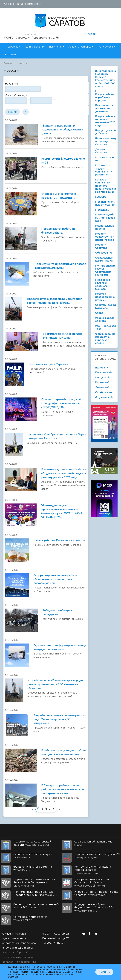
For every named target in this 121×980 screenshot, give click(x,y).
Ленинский (102, 387)
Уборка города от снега (105, 319)
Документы (55, 47)
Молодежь (102, 210)
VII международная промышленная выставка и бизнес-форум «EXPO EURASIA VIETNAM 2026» (62, 511)
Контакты (10, 55)
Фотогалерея (105, 47)
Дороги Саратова (101, 151)
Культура (101, 197)
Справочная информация (22, 4)
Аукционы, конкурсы (80, 47)
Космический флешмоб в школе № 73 (63, 161)
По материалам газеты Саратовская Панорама (105, 270)
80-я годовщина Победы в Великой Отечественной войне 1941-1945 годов (105, 79)
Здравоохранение (105, 159)
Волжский (102, 368)
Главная (8, 63)
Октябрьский (103, 392)
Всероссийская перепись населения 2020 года (105, 121)
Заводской (102, 377)
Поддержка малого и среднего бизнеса (103, 284)
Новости (22, 63)
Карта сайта (24, 952)
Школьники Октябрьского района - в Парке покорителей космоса (57, 437)
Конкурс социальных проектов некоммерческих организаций (105, 186)
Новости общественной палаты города (105, 237)
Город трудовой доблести (105, 132)
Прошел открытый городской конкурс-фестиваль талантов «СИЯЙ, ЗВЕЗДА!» (61, 403)
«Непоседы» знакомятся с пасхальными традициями (59, 196)
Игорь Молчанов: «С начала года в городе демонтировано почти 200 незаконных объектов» (55, 684)
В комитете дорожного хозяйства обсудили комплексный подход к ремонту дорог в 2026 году (64, 473)
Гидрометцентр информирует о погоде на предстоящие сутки (60, 266)
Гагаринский (103, 372)
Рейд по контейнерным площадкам (58, 612)
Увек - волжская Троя (105, 327)
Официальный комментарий (104, 259)
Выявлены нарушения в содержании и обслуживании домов (63, 130)
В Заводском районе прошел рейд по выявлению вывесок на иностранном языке (63, 789)
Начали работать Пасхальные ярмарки (59, 540)
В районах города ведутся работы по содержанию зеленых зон (64, 752)
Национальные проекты (105, 227)
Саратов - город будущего (105, 306)
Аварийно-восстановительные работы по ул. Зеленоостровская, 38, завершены (59, 719)
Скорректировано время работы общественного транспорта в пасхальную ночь (55, 579)
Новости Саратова (101, 246)
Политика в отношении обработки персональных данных (19, 962)
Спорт (99, 313)
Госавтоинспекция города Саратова (105, 141)
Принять (104, 972)
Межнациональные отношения (105, 203)
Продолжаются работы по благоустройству (58, 231)
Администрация (34, 47)
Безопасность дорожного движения (104, 108)
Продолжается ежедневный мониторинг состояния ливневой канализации (54, 301)
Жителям (90, 34)
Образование (104, 253)
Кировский (102, 382)
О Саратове (12, 47)
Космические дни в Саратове (48, 364)
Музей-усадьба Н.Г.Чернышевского (105, 218)
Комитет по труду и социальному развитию (103, 170)
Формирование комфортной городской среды (105, 339)
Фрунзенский (104, 397)
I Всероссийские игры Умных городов (105, 96)
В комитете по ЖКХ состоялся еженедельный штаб (62, 336)
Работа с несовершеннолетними (105, 297)
